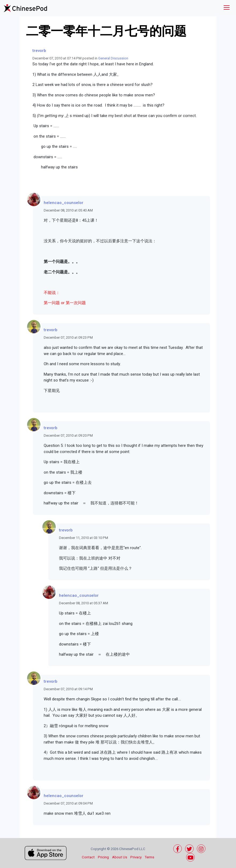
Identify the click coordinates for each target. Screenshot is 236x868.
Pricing (103, 857)
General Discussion (113, 58)
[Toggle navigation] (227, 8)
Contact (88, 857)
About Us (120, 857)
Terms (150, 857)
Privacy (136, 857)
